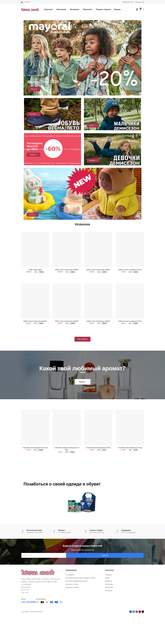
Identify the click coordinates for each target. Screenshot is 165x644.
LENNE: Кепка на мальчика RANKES (35, 345)
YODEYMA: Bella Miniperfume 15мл (98, 473)
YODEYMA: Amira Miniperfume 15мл (35, 473)
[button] (82, 364)
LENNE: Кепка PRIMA (35, 292)
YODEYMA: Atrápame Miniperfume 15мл (67, 474)
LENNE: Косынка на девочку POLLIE (130, 292)
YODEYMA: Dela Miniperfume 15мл (130, 473)
